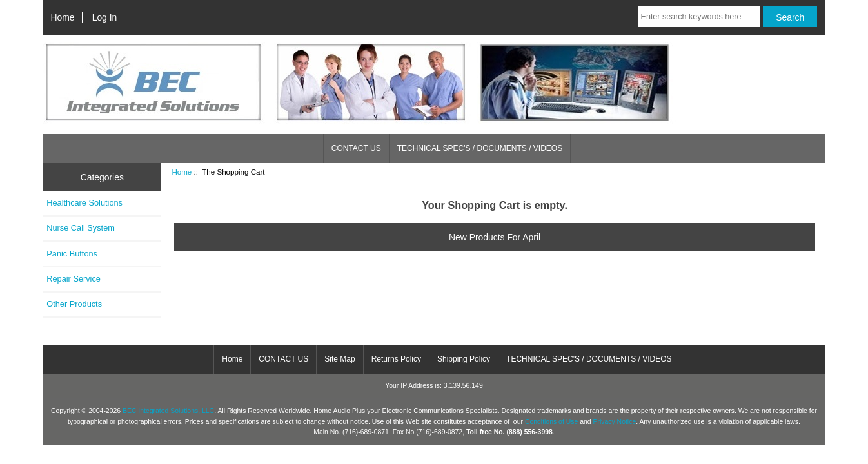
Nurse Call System (81, 228)
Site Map (340, 359)
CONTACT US (356, 148)
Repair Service (74, 279)
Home (62, 17)
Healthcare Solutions (84, 203)
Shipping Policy (464, 359)
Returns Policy (396, 359)
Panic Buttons (72, 254)
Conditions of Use (551, 422)
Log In (105, 17)
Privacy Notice (614, 422)
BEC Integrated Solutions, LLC (168, 411)
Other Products (74, 304)
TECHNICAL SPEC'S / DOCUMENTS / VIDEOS (480, 148)
